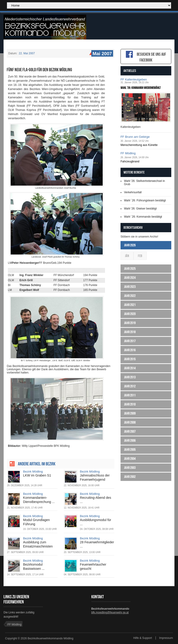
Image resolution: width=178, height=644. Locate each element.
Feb (140, 256)
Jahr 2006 (130, 440)
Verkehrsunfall (133, 192)
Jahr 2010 (130, 404)
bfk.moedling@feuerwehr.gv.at (110, 612)
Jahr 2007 (130, 431)
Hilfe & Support (143, 638)
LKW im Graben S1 (37, 475)
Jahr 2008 (130, 422)
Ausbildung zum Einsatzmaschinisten (38, 544)
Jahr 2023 (130, 287)
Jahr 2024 (130, 278)
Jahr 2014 (130, 368)
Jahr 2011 (130, 395)
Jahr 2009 (130, 413)
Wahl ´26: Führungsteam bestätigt (145, 200)
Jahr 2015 (130, 359)
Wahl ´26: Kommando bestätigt (143, 217)
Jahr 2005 (130, 449)
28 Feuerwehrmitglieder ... (97, 544)
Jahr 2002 (130, 477)
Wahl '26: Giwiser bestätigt (140, 209)
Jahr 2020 (130, 314)
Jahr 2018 (130, 332)
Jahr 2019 (130, 323)
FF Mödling (128, 153)
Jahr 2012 (130, 386)
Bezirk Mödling (33, 472)
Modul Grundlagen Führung (37, 522)
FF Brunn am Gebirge (135, 137)
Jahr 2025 (130, 269)
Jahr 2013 (130, 377)
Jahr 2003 (130, 468)
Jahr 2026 (130, 245)
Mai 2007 (102, 54)
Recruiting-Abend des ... (96, 500)
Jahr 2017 (130, 341)
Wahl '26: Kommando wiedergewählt (141, 88)
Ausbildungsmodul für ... (96, 522)
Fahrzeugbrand (130, 161)
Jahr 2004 (130, 459)
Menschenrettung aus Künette (139, 145)
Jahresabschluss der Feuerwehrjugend (95, 477)
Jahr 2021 (130, 305)
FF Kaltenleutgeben (134, 79)
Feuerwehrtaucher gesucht (93, 567)
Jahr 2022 (130, 296)
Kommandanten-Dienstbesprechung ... (39, 500)
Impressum (166, 638)
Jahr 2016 (130, 350)
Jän (127, 256)
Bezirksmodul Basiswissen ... (34, 567)
